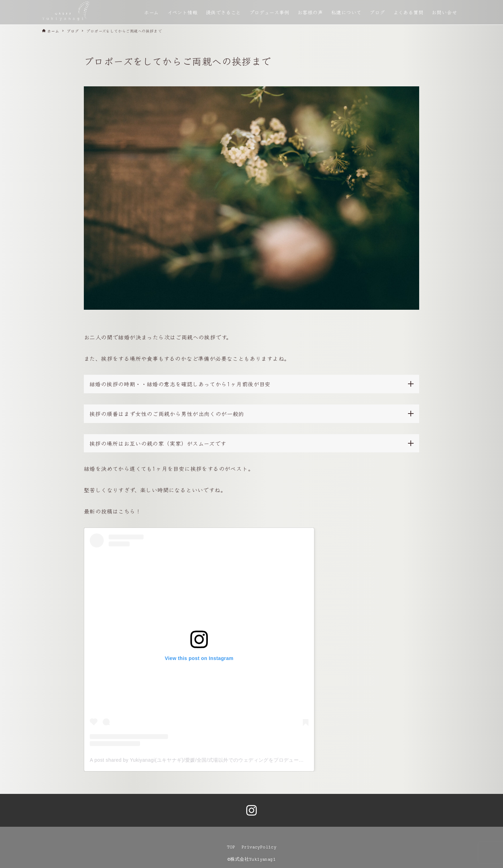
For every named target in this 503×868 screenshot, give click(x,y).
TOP (231, 847)
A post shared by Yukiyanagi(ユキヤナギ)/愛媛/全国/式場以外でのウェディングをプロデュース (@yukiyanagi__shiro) (223, 760)
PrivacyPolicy (259, 847)
